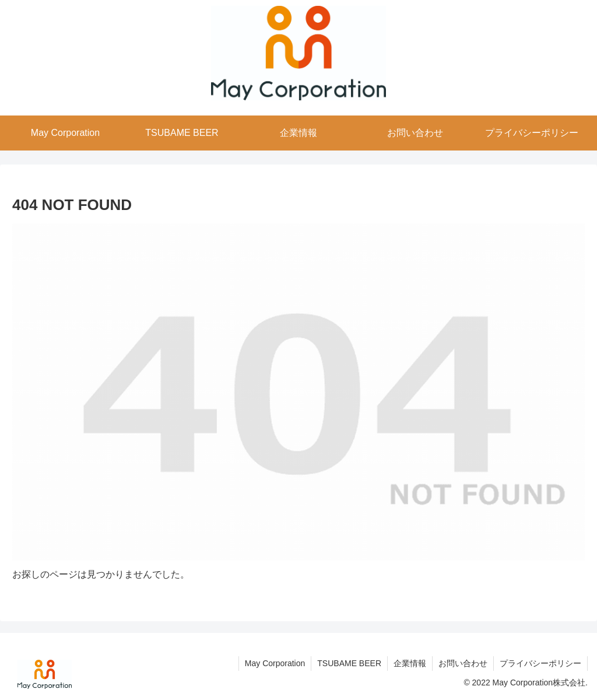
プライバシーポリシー (540, 663)
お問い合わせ (463, 663)
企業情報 (410, 663)
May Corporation (275, 663)
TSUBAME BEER (349, 663)
